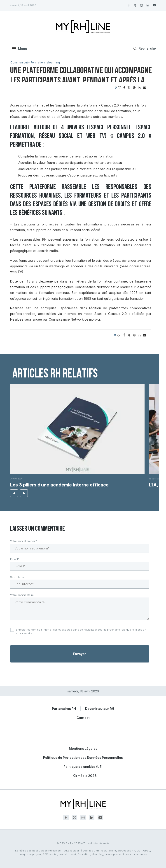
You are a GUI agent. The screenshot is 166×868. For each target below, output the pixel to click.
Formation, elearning (45, 62)
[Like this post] (119, 88)
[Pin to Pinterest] (134, 88)
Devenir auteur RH (100, 709)
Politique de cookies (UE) (83, 767)
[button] (14, 493)
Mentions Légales (83, 748)
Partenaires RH (64, 709)
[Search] (144, 48)
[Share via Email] (144, 88)
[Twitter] (135, 5)
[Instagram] (141, 5)
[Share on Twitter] (129, 88)
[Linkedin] (148, 5)
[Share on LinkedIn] (139, 88)
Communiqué (20, 62)
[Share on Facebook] (124, 88)
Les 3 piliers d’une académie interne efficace (59, 485)
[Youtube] (154, 5)
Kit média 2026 (85, 776)
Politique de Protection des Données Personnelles (83, 758)
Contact (83, 718)
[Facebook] (129, 5)
